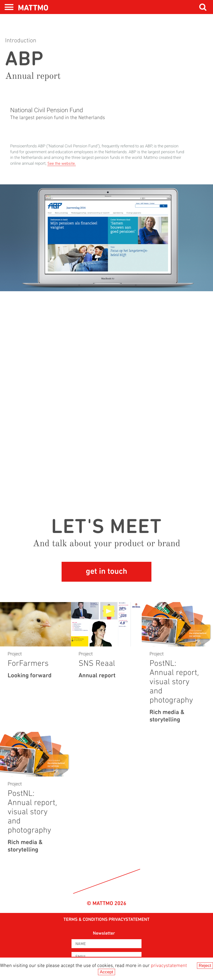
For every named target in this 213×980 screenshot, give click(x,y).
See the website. (61, 164)
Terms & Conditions (86, 920)
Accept (106, 972)
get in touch (106, 572)
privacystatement (169, 966)
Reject (205, 965)
